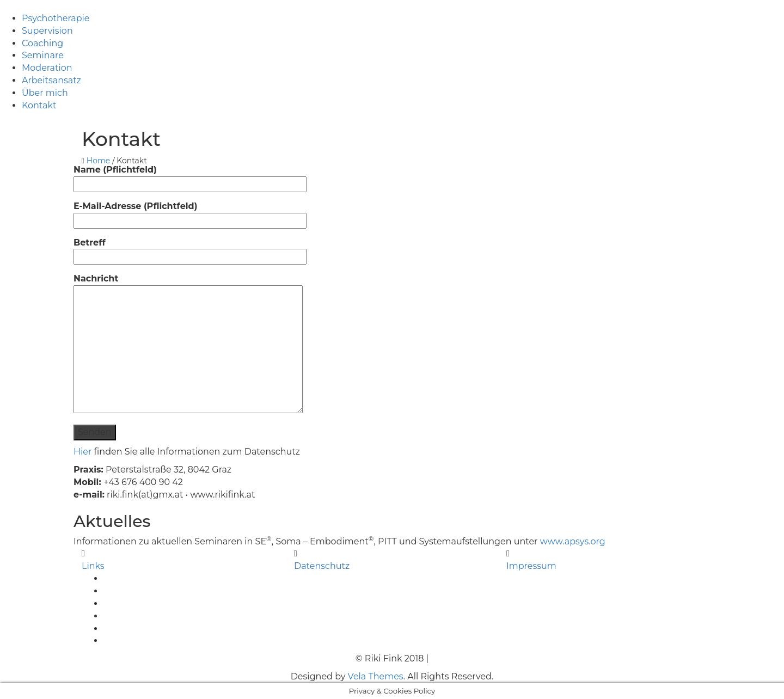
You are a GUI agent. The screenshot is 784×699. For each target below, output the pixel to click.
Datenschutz (322, 566)
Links (93, 566)
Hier (82, 452)
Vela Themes (376, 676)
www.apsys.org (573, 541)
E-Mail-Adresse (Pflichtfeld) (190, 213)
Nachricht (188, 344)
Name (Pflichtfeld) (190, 177)
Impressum (531, 566)
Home (98, 161)
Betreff (190, 250)
